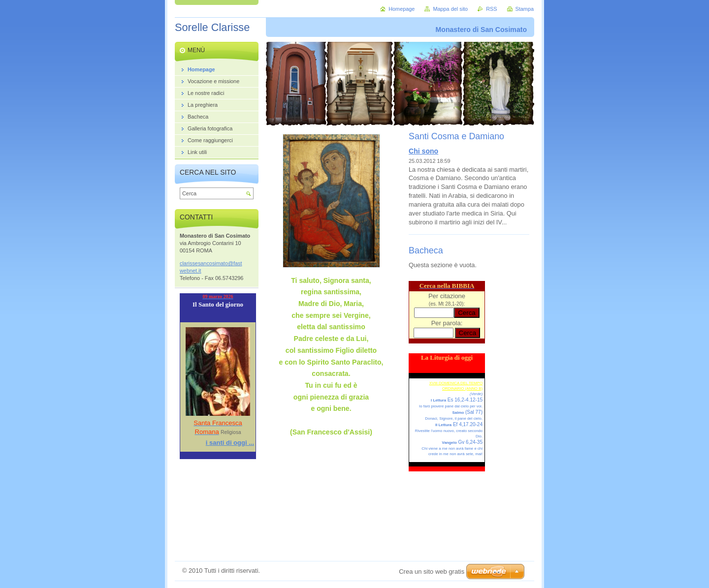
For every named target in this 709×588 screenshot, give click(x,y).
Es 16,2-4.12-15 (464, 400)
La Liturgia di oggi (447, 357)
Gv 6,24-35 (470, 442)
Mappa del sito (450, 9)
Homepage (402, 9)
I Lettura (438, 400)
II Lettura (443, 425)
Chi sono (423, 151)
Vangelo (450, 443)
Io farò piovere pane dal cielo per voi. (451, 406)
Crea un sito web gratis (432, 572)
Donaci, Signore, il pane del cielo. (454, 418)
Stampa (525, 9)
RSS (491, 9)
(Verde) (476, 394)
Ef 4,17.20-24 (467, 424)
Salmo (458, 413)
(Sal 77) (473, 412)
